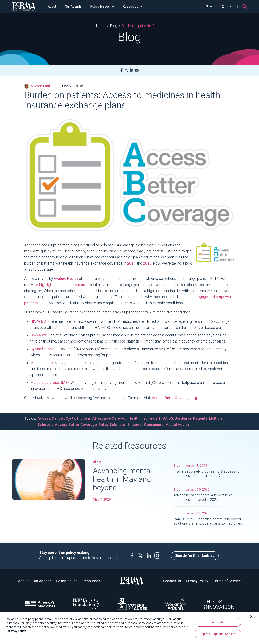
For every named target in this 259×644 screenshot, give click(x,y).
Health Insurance (143, 418)
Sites (211, 6)
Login (227, 6)
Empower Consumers (145, 424)
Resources (133, 7)
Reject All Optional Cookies (218, 635)
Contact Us (172, 581)
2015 (147, 263)
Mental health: (42, 363)
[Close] (251, 618)
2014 (131, 263)
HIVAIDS (166, 418)
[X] (126, 70)
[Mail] (137, 70)
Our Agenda (73, 7)
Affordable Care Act (110, 418)
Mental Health (177, 424)
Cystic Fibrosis (78, 418)
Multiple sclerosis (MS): (50, 382)
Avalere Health (66, 279)
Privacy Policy (197, 581)
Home (101, 26)
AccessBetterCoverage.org (175, 398)
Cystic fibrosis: (43, 349)
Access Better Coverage (76, 424)
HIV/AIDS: (39, 321)
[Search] (245, 6)
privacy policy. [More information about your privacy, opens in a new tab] (17, 632)
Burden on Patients (191, 418)
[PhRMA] (24, 6)
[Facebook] (122, 70)
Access (44, 418)
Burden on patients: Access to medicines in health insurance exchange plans (142, 26)
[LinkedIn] (132, 70)
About (52, 7)
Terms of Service (227, 581)
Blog (114, 26)
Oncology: (39, 335)
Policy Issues (102, 7)
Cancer (58, 418)
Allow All (218, 624)
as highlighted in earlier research (61, 285)
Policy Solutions (112, 424)
